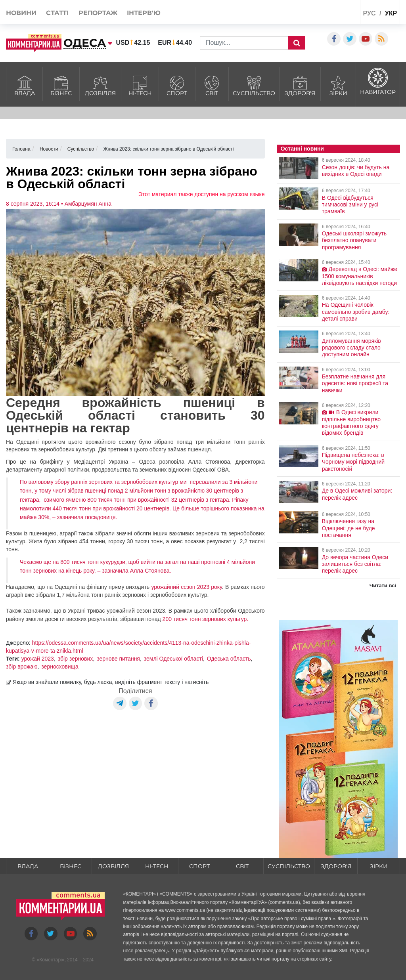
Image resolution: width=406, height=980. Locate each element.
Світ (212, 85)
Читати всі (383, 586)
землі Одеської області (173, 659)
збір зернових (76, 659)
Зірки (338, 85)
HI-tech (140, 85)
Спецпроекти (328, 13)
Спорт (177, 85)
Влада (24, 85)
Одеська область (229, 659)
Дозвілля (100, 85)
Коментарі (51, 960)
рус (369, 13)
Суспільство (254, 85)
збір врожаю (22, 667)
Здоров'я (300, 85)
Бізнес (61, 85)
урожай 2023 (38, 659)
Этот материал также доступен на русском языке (202, 194)
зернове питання (118, 659)
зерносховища (60, 667)
